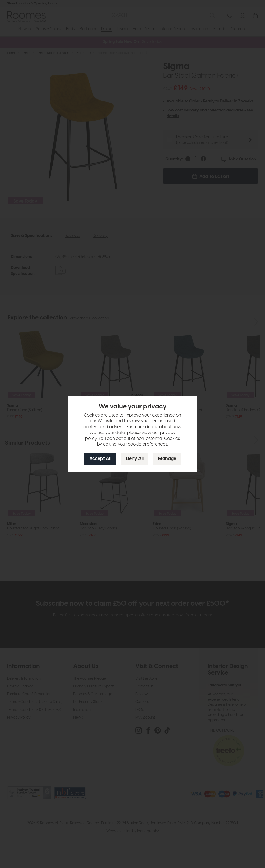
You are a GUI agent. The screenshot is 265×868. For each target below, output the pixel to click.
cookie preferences (148, 444)
